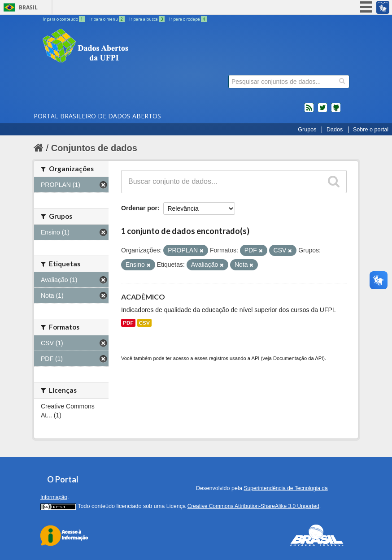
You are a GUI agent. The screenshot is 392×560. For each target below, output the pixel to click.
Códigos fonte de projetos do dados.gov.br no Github (336, 111)
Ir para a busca (147, 19)
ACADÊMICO (143, 297)
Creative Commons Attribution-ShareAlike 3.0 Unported (253, 506)
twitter (322, 111)
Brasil (28, 7)
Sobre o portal (371, 130)
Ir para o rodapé (188, 19)
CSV (144, 323)
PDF (128, 323)
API (255, 358)
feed (309, 111)
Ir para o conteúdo (64, 19)
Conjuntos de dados (94, 148)
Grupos (307, 130)
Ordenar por (139, 208)
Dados (335, 130)
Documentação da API (298, 358)
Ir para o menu (107, 19)
